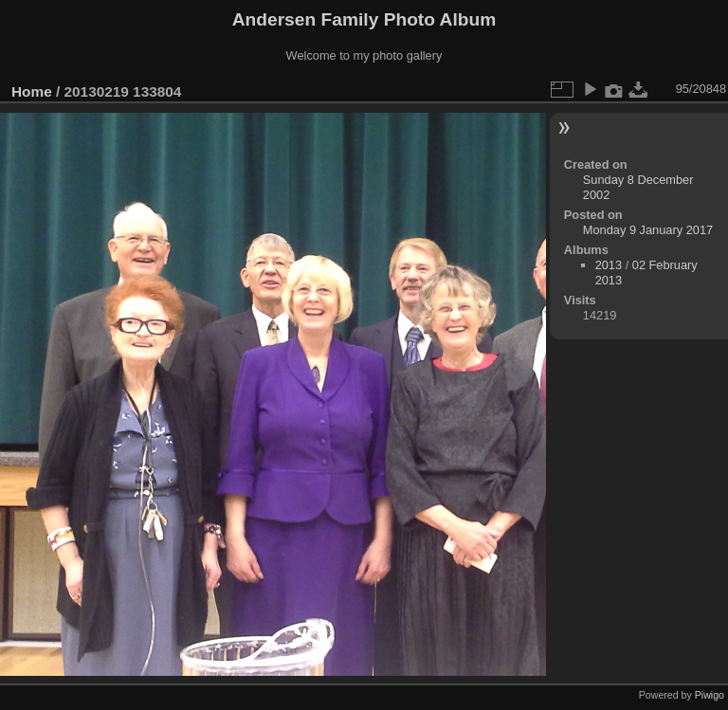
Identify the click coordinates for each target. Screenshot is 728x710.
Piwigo (710, 695)
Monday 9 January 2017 (648, 230)
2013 (609, 265)
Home (32, 91)
